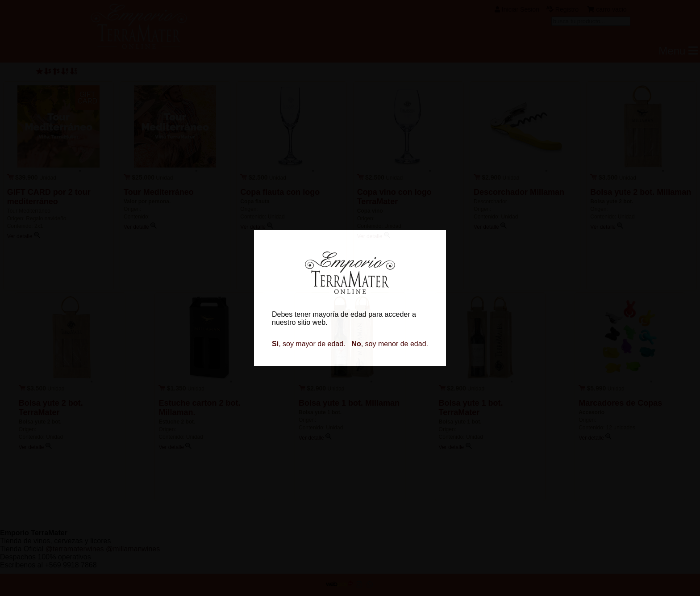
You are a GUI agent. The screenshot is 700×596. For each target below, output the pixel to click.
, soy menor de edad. (390, 344)
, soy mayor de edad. (309, 344)
